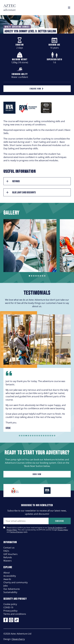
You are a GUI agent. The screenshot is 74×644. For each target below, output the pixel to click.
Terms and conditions (15, 614)
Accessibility (10, 576)
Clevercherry (18, 639)
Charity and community (16, 582)
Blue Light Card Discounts (21, 192)
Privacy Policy (12, 530)
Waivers (8, 561)
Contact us (9, 548)
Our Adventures (12, 589)
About (7, 573)
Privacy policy (10, 611)
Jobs (6, 586)
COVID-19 (8, 607)
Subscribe (60, 521)
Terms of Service (16, 532)
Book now (37, 474)
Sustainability (10, 592)
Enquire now (37, 89)
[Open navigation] (69, 8)
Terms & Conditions (55, 527)
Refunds (13, 181)
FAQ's (6, 551)
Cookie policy (10, 604)
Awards (7, 579)
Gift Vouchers (10, 554)
